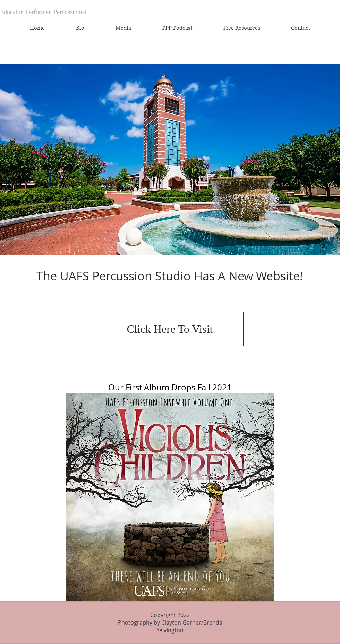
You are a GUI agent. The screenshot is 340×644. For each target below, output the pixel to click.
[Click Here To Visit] (170, 329)
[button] (242, 28)
